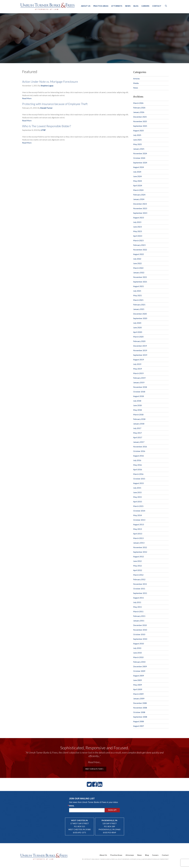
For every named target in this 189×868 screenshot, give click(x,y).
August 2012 (138, 556)
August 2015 (138, 483)
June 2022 (137, 263)
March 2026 (138, 103)
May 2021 (137, 295)
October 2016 (139, 451)
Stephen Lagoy (47, 86)
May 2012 (137, 566)
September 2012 (140, 552)
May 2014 (137, 515)
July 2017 (137, 428)
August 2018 (138, 396)
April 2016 (138, 469)
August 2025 (138, 130)
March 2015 (138, 506)
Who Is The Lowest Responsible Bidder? (47, 126)
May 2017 (137, 433)
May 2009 (137, 685)
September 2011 (140, 593)
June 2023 (137, 227)
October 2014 (139, 511)
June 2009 (137, 680)
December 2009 (140, 666)
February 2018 (139, 419)
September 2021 (140, 282)
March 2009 (138, 694)
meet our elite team (95, 769)
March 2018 (138, 414)
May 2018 (137, 410)
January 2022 (139, 272)
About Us (86, 6)
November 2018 (140, 387)
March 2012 (138, 575)
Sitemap (133, 859)
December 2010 (140, 625)
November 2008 (140, 708)
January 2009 (139, 698)
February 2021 (139, 305)
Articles (136, 79)
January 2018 (139, 424)
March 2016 (138, 474)
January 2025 (139, 149)
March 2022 (138, 268)
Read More (27, 98)
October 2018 (139, 392)
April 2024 (138, 185)
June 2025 (137, 140)
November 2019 (140, 350)
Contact (157, 6)
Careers (145, 6)
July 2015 (137, 488)
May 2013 (137, 529)
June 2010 (137, 653)
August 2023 (138, 218)
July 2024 (137, 172)
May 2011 (137, 607)
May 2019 (137, 369)
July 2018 (137, 401)
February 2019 (139, 378)
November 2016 (140, 447)
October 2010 (139, 634)
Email (72, 806)
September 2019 (140, 355)
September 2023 (140, 213)
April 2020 (138, 332)
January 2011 (139, 621)
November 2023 (140, 208)
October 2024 (139, 158)
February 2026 (139, 108)
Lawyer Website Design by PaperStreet (155, 859)
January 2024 (139, 199)
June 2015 (137, 492)
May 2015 (137, 497)
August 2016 (138, 456)
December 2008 (140, 703)
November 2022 (140, 250)
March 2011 (138, 611)
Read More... (95, 762)
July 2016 (137, 460)
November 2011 (140, 584)
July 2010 (137, 648)
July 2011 (137, 602)
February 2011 (139, 616)
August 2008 (138, 721)
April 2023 (138, 236)
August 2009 (138, 676)
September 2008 (140, 717)
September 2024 (140, 163)
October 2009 (139, 671)
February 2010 (139, 662)
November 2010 (140, 630)
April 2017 (138, 437)
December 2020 (140, 314)
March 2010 (138, 657)
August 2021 (138, 286)
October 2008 (139, 712)
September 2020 (140, 318)
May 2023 (137, 231)
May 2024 (137, 181)
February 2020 (139, 341)
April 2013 (138, 534)
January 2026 (139, 112)
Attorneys (117, 6)
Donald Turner (46, 108)
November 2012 (140, 547)
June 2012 (137, 561)
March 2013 (138, 538)
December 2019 (140, 346)
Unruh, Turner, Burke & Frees (47, 6)
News (128, 6)
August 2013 (138, 524)
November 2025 (140, 121)
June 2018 (137, 405)
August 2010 (138, 643)
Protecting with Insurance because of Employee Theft (55, 104)
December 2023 (140, 204)
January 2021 (139, 309)
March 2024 (138, 190)
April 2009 (138, 689)
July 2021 (137, 291)
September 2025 (140, 126)
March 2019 (138, 373)
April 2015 (138, 502)
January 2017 (139, 442)
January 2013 (139, 543)
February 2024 (139, 195)
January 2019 (139, 382)
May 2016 (137, 465)
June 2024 (137, 176)
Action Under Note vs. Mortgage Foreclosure (50, 82)
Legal (139, 859)
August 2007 (138, 726)
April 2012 (138, 570)
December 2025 (140, 117)
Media (136, 83)
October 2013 (139, 520)
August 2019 (138, 360)
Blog (136, 6)
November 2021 (140, 277)
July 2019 (137, 364)
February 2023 (139, 245)
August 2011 (138, 598)
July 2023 (137, 222)
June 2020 (137, 327)
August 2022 (138, 254)
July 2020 (137, 323)
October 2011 (139, 589)
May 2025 (137, 144)
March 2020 (138, 337)
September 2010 (140, 639)
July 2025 (137, 135)
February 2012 (139, 579)
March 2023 (138, 240)
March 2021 (138, 300)
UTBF (43, 130)
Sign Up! (112, 810)
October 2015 (139, 479)
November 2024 (140, 153)
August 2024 (138, 167)
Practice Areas (101, 6)
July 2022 (137, 259)
